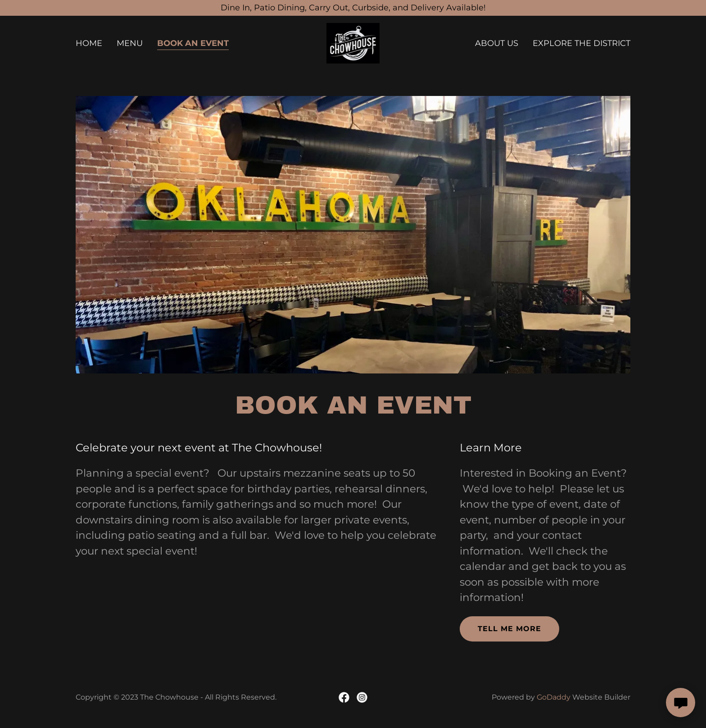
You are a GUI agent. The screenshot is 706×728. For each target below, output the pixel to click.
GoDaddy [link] (554, 697)
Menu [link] (130, 43)
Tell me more (509, 629)
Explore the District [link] (582, 43)
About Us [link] (497, 43)
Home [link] (89, 43)
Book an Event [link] (193, 43)
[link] (353, 43)
